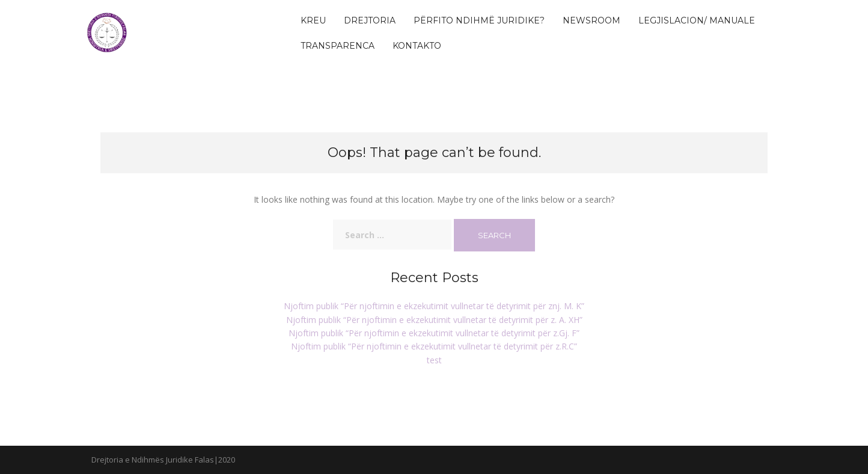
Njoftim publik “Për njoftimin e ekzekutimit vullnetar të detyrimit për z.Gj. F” (434, 333)
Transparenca (338, 46)
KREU (313, 20)
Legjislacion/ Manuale (697, 20)
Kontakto (417, 46)
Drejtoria (370, 20)
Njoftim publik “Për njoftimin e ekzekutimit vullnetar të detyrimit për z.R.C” (434, 346)
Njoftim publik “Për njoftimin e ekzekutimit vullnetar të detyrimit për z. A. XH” (434, 320)
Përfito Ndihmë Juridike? (479, 20)
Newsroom (591, 20)
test (434, 360)
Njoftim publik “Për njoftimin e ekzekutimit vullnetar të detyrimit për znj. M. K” (434, 306)
